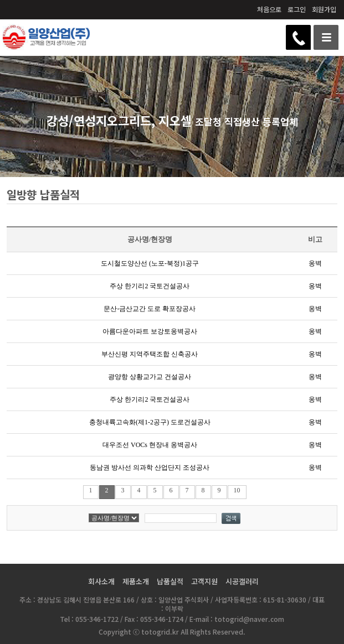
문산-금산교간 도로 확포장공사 (150, 309)
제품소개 (136, 581)
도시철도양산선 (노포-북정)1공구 (150, 263)
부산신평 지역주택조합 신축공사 (150, 354)
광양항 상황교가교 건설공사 (150, 377)
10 (237, 490)
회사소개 (101, 581)
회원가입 (324, 9)
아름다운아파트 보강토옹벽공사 (150, 331)
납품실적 (170, 581)
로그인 (297, 9)
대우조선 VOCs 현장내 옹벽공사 (150, 445)
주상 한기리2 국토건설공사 (150, 286)
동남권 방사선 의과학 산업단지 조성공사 (150, 468)
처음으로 (269, 9)
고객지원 (204, 581)
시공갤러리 (242, 581)
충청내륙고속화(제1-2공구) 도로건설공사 (150, 422)
